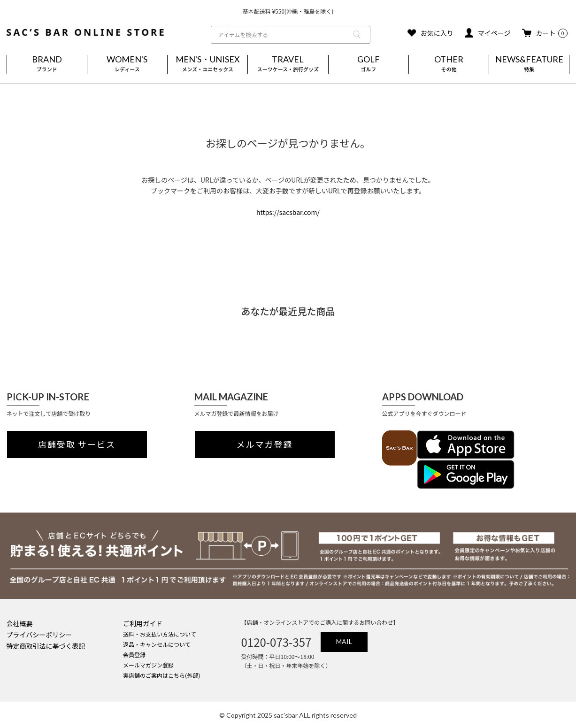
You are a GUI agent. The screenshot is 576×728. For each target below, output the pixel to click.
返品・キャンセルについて (157, 644)
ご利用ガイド (143, 623)
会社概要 (20, 623)
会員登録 (134, 655)
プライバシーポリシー (39, 635)
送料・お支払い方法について (160, 634)
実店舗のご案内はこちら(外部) (161, 675)
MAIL (344, 641)
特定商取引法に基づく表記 (46, 646)
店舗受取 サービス (77, 444)
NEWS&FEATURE (529, 64)
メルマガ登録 (265, 444)
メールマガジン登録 (148, 665)
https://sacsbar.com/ (288, 212)
